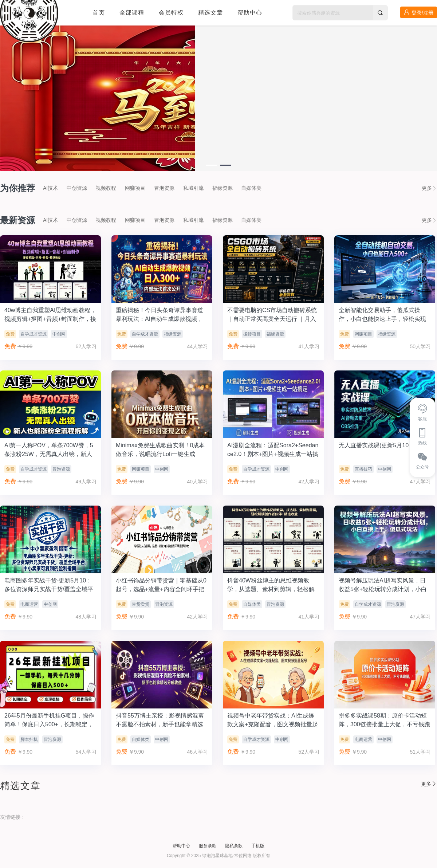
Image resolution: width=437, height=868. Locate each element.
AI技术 (50, 188)
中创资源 (77, 188)
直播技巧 (363, 469)
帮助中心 (250, 13)
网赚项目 (135, 188)
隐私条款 (234, 846)
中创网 (59, 334)
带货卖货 (141, 604)
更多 (429, 188)
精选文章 (210, 13)
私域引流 (193, 188)
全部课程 (132, 13)
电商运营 (29, 604)
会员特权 (171, 13)
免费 (10, 334)
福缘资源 (223, 188)
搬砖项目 (252, 334)
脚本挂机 (29, 739)
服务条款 (208, 846)
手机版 (258, 846)
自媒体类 (251, 188)
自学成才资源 (34, 334)
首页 (99, 13)
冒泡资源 (164, 188)
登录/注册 (419, 13)
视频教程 (106, 188)
